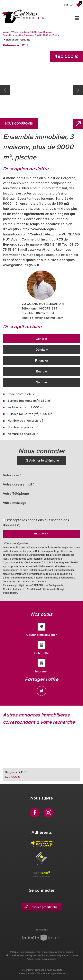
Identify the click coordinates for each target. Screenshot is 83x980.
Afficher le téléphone (41, 461)
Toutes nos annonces (45, 959)
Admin (30, 959)
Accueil (7, 32)
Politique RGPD (62, 955)
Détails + (42, 350)
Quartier (41, 382)
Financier (42, 361)
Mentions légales (28, 955)
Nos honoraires (45, 955)
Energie (42, 371)
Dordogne (25, 32)
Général (41, 339)
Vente (15, 32)
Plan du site (12, 955)
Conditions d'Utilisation (40, 589)
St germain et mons (41, 32)
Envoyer (41, 534)
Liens (74, 955)
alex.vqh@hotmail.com (47, 318)
